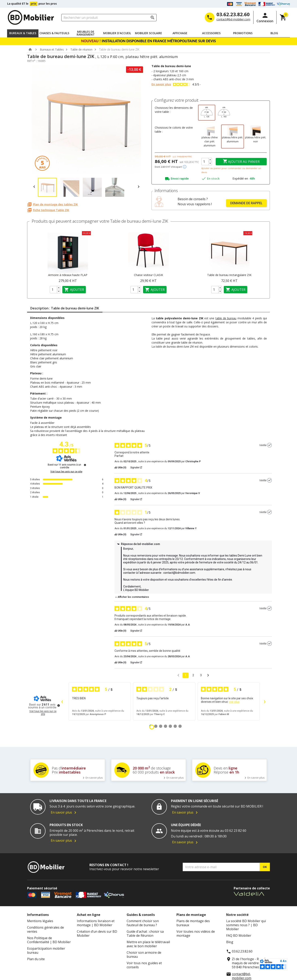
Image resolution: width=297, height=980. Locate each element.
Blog (230, 942)
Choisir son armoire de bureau (144, 955)
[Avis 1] (152, 727)
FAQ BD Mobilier (239, 936)
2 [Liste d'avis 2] (193, 675)
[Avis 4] (165, 726)
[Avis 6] (175, 726)
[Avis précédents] (178, 675)
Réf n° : (32, 61)
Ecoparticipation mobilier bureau (46, 950)
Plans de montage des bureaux (193, 923)
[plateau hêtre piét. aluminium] (233, 137)
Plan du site (36, 959)
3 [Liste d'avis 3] (201, 675)
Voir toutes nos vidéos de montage (196, 933)
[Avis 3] (161, 726)
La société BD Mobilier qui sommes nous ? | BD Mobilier (246, 925)
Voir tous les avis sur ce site (66, 472)
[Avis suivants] (208, 676)
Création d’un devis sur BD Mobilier (97, 933)
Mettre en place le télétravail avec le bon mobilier (148, 944)
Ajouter (74, 290)
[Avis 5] (170, 726)
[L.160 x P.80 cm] (224, 113)
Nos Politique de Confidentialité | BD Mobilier (49, 940)
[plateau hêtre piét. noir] (256, 137)
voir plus (234, 702)
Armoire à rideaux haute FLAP (68, 275)
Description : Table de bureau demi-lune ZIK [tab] (65, 308)
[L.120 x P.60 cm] (207, 113)
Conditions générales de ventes (46, 929)
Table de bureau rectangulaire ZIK (229, 275)
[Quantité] (205, 162)
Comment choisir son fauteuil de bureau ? (143, 923)
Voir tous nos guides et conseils (144, 965)
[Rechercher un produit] (109, 18)
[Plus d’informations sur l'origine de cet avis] (269, 445)
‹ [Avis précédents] (62, 701)
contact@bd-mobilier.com (233, 19)
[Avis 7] (180, 726)
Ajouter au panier (241, 161)
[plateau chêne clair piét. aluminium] (210, 137)
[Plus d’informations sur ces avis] (85, 465)
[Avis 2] (156, 726)
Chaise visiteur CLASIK (148, 275)
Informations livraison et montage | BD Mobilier (96, 923)
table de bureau (226, 318)
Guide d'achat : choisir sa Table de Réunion (145, 933)
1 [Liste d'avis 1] (186, 675)
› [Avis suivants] (265, 701)
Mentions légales (40, 921)
